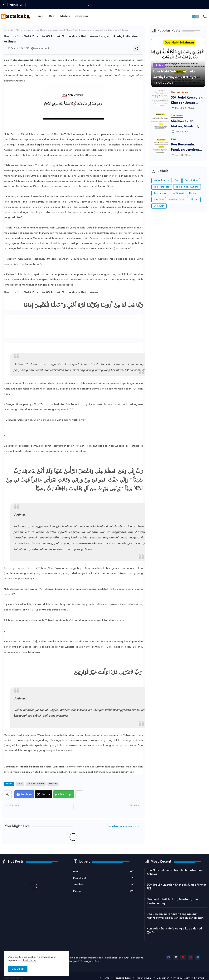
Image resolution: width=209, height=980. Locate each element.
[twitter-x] (176, 957)
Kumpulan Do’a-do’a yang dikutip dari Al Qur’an (174, 931)
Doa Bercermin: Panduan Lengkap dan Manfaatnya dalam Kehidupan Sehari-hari (185, 148)
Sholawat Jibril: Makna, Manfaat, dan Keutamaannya (187, 124)
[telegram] (198, 957)
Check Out (28, 961)
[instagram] (190, 957)
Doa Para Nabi (36, 784)
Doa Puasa (160, 193)
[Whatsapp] (64, 794)
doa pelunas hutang (187, 187)
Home (39, 16)
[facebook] (168, 957)
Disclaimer (163, 978)
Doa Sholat (177, 193)
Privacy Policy (182, 978)
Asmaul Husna (162, 181)
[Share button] (79, 794)
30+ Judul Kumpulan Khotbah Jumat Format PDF (187, 101)
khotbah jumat (177, 200)
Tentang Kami (123, 978)
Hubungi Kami (144, 978)
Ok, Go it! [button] (18, 969)
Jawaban (82, 16)
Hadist (193, 193)
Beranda (9, 30)
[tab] (39, 16)
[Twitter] (44, 794)
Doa (52, 16)
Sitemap (199, 978)
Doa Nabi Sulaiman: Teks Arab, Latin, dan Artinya (175, 872)
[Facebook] (24, 794)
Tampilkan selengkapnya (122, 826)
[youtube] (183, 957)
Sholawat (159, 206)
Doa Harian (191, 181)
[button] (196, 17)
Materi (65, 16)
